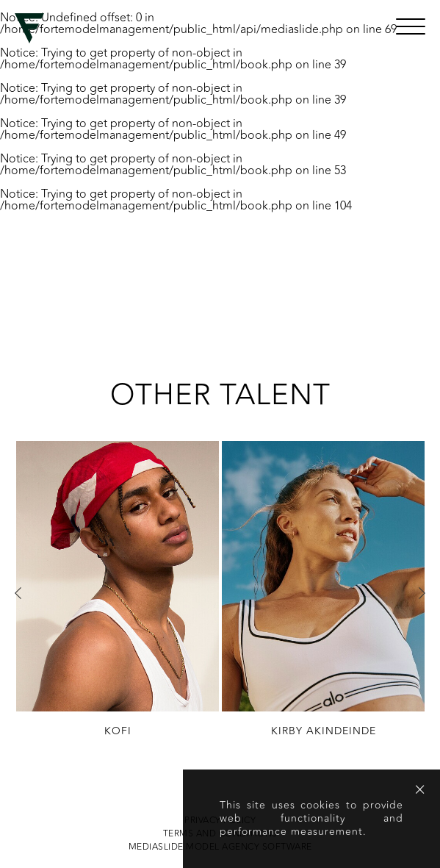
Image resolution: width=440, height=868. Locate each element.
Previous (18, 593)
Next (422, 593)
